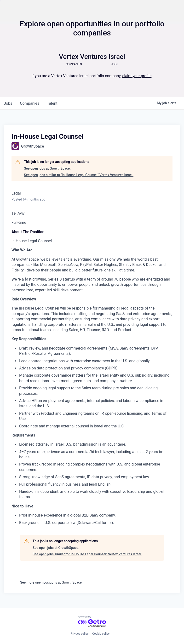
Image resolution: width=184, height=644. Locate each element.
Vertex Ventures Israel (92, 57)
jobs (8, 103)
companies (30, 103)
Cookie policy (101, 634)
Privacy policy (80, 634)
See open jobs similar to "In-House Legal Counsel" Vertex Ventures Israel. (79, 175)
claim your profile (137, 76)
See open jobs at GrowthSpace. (47, 168)
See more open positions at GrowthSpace (51, 582)
